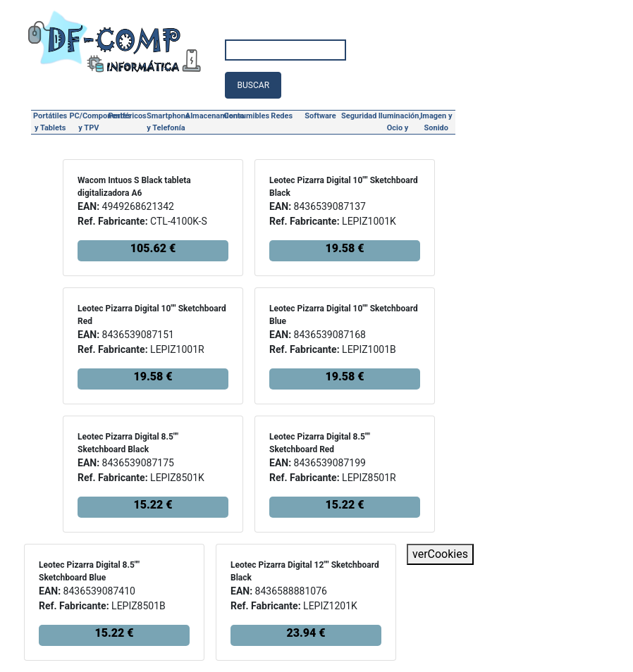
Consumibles (244, 116)
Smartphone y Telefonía (166, 122)
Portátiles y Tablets (50, 122)
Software (320, 116)
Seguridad (359, 116)
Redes (282, 116)
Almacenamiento (205, 116)
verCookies (440, 554)
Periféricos (128, 116)
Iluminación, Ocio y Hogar (398, 123)
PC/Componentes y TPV (89, 122)
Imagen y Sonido (436, 122)
